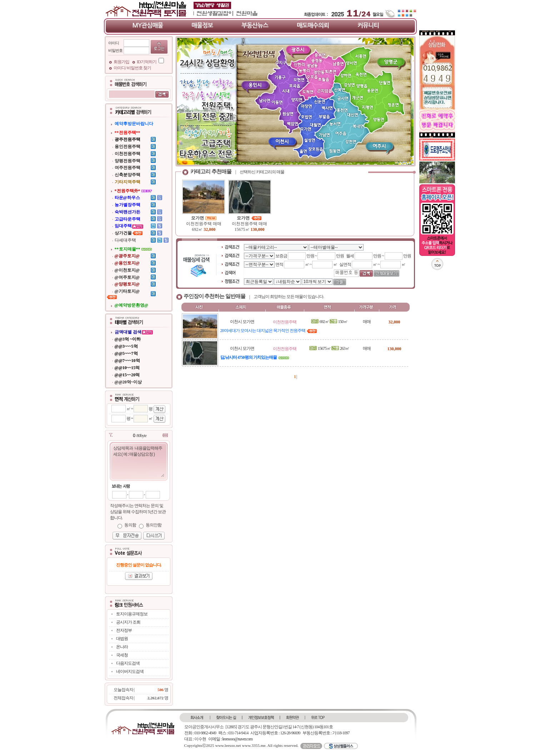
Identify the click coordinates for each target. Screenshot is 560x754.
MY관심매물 (148, 26)
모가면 (204, 218)
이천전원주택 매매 (204, 224)
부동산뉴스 (255, 26)
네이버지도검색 (130, 671)
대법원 (122, 639)
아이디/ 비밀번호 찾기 (132, 68)
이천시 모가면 (242, 322)
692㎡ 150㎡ (329, 322)
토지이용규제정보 (132, 614)
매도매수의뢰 (313, 26)
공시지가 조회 (128, 622)
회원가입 (122, 62)
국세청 (122, 655)
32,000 (209, 229)
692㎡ (198, 229)
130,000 (258, 229)
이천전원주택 (285, 322)
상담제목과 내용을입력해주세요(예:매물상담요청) (138, 461)
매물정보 (202, 26)
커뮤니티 (368, 26)
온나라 (122, 647)
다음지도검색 (128, 663)
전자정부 (124, 630)
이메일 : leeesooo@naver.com (230, 739)
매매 (367, 322)
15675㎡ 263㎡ (329, 348)
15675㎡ (243, 229)
